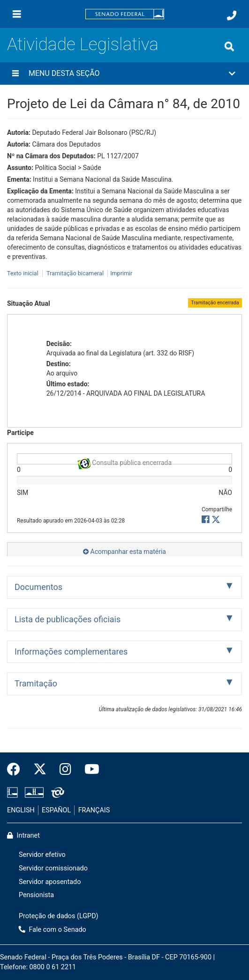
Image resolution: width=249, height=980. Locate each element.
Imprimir (121, 273)
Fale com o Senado (53, 930)
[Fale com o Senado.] (232, 15)
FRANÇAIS (94, 810)
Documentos (38, 587)
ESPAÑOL (56, 810)
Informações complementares (71, 652)
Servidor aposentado (50, 882)
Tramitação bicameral (75, 273)
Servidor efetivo (42, 855)
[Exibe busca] (229, 46)
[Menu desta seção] (15, 74)
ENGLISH (21, 810)
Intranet (23, 836)
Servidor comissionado (53, 868)
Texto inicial (23, 273)
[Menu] (17, 14)
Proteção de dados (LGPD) (59, 916)
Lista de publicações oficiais (68, 619)
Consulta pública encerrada (124, 461)
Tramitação (36, 683)
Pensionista (36, 895)
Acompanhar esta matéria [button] (124, 552)
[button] (124, 74)
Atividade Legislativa (83, 44)
